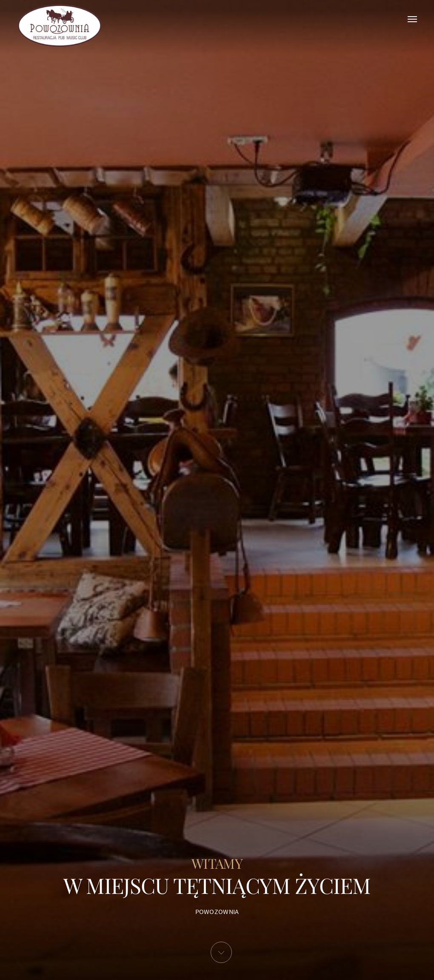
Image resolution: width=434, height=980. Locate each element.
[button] (221, 952)
